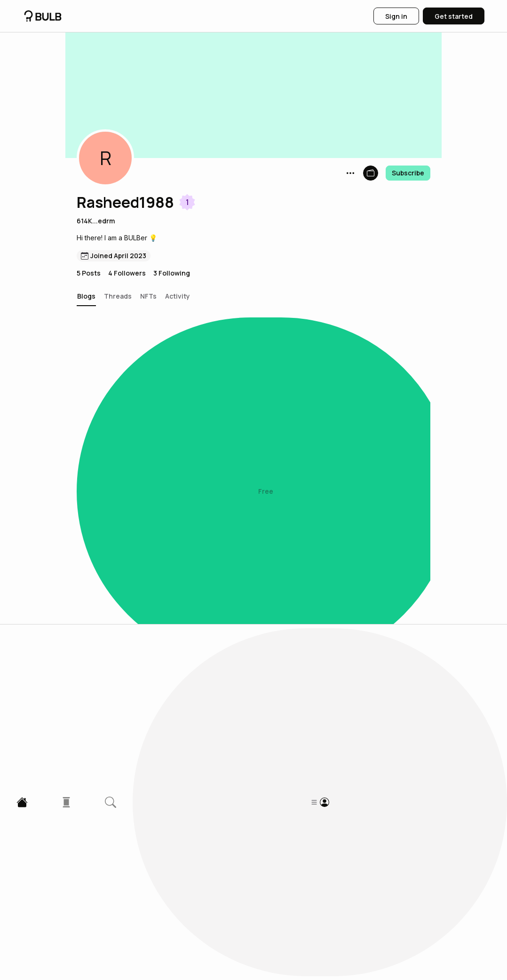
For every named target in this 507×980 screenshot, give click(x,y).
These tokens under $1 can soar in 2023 (165, 510)
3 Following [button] (172, 273)
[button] (105, 158)
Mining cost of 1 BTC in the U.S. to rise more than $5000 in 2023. (221, 837)
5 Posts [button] (89, 273)
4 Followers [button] (127, 273)
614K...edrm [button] (96, 221)
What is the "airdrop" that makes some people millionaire (206, 618)
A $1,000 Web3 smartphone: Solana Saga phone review (201, 401)
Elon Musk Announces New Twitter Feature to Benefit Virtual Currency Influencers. (212, 727)
